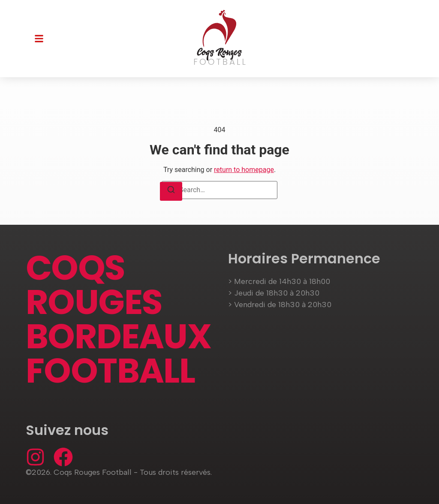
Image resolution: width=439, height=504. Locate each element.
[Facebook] (63, 457)
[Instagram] (35, 457)
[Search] (171, 191)
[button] (39, 39)
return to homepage (244, 170)
